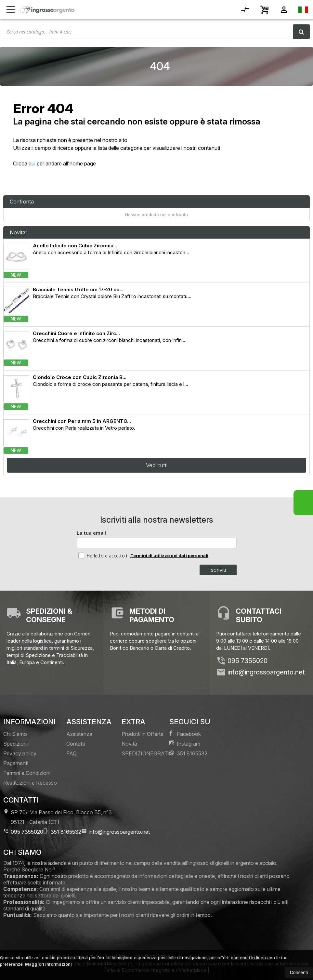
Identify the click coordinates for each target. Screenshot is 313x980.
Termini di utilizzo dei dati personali (169, 555)
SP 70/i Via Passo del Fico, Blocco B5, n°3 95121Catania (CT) (58, 817)
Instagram (185, 744)
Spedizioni (15, 744)
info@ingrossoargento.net (266, 672)
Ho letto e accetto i (103, 555)
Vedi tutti (157, 465)
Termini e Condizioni (27, 773)
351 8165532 (188, 753)
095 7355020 (248, 661)
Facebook (185, 734)
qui (32, 163)
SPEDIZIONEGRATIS (147, 753)
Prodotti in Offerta (143, 734)
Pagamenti (16, 763)
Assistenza (79, 734)
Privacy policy (20, 753)
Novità (129, 744)
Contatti (76, 744)
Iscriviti (218, 570)
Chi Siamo (15, 734)
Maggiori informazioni (48, 964)
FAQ (72, 753)
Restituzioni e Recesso (30, 783)
